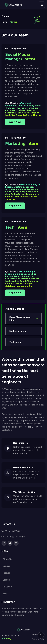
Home (4, 22)
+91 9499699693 (13, 531)
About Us (7, 559)
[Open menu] (42, 5)
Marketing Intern (23, 331)
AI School (8, 587)
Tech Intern (23, 342)
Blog (5, 594)
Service (6, 566)
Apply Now (15, 122)
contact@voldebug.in (15, 536)
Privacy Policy (39, 639)
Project (6, 573)
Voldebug (6, 639)
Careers (7, 580)
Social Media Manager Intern (23, 319)
